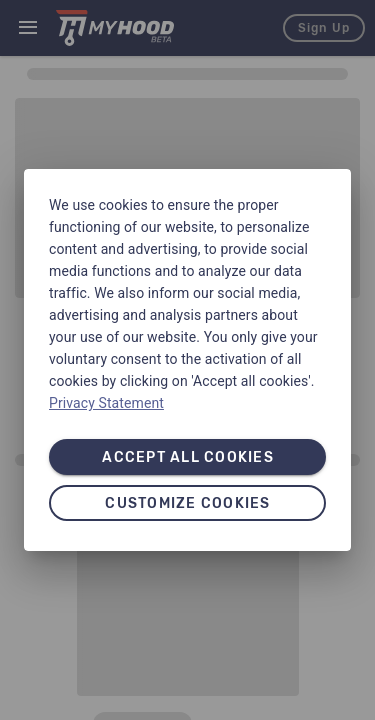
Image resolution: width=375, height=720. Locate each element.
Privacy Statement (106, 403)
